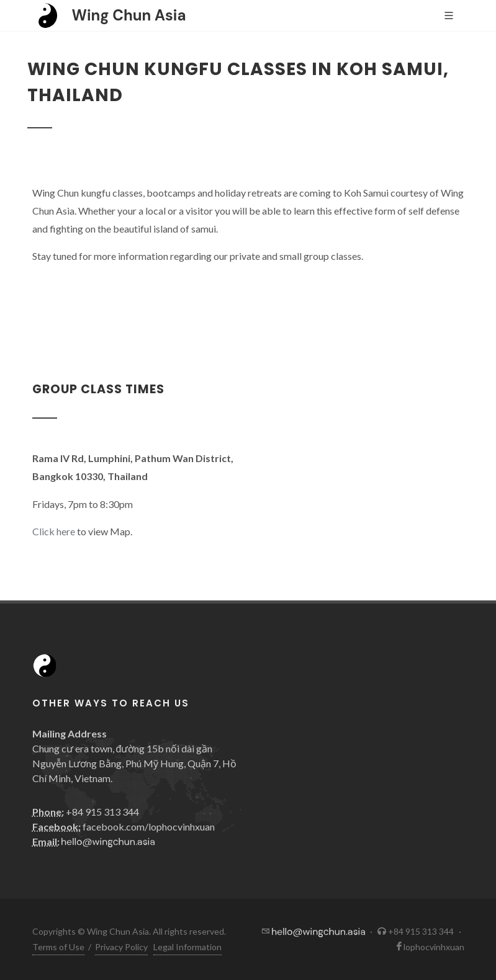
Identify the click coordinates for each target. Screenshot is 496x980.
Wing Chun (129, 15)
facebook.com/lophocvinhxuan (149, 826)
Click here (54, 531)
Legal (187, 947)
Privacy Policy (121, 947)
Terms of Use (58, 947)
